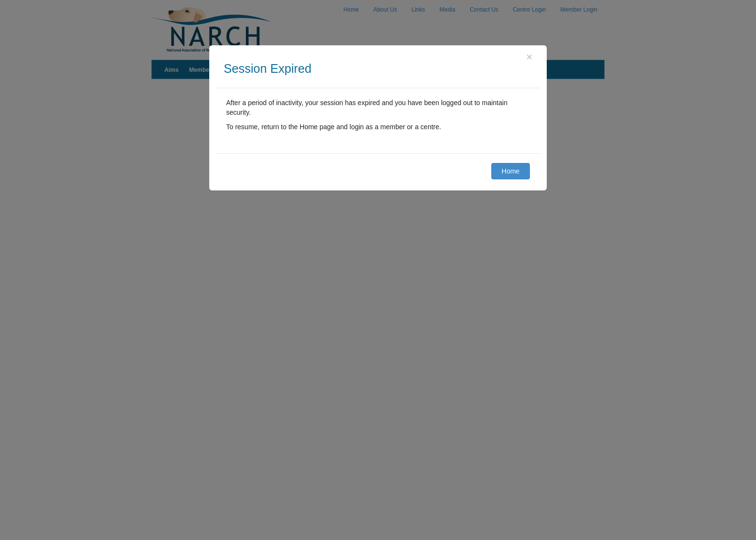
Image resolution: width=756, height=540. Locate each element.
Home (510, 171)
